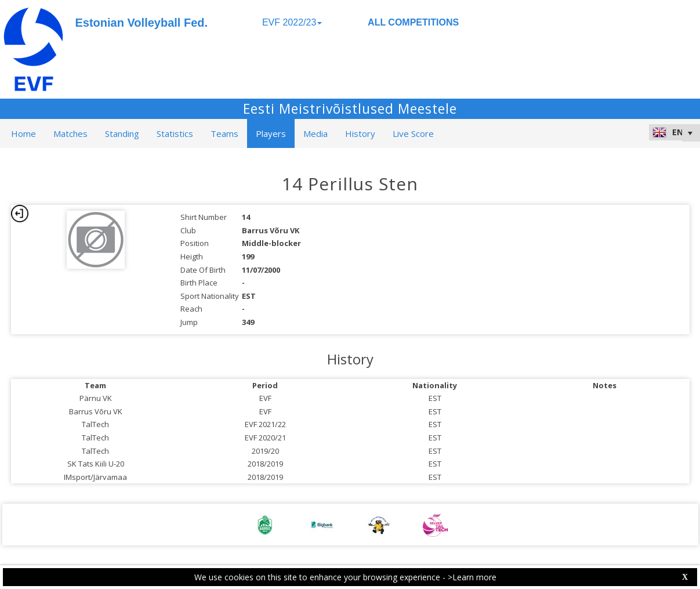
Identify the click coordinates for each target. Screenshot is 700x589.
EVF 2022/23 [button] (292, 22)
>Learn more (472, 577)
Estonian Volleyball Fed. (142, 23)
